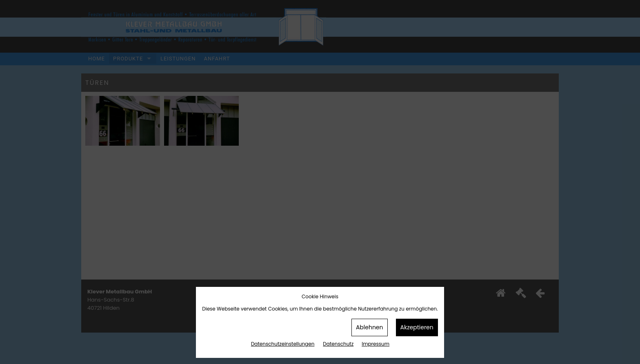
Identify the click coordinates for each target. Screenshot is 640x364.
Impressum (376, 344)
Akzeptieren (417, 327)
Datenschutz (338, 344)
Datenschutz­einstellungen (283, 344)
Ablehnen (370, 327)
